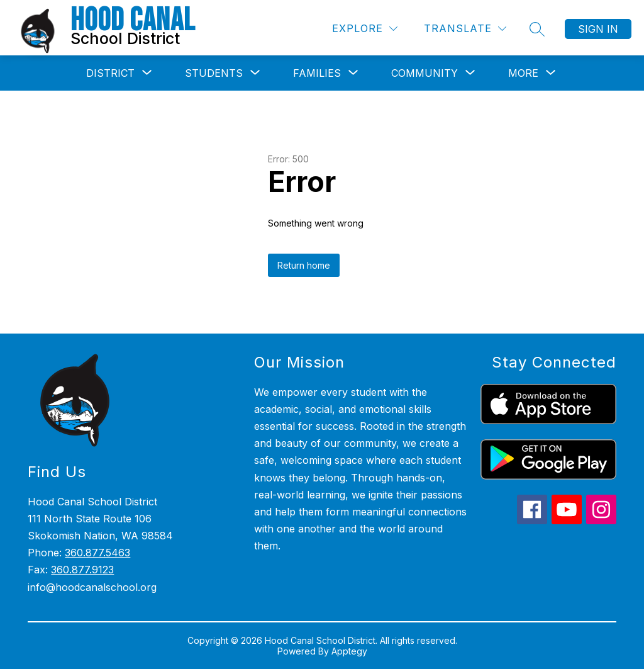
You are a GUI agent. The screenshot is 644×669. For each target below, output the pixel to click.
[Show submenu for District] (110, 73)
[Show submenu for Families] (317, 73)
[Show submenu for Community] (425, 73)
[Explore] (365, 29)
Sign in (598, 29)
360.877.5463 (97, 553)
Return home (304, 265)
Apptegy (349, 651)
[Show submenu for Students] (214, 73)
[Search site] (537, 29)
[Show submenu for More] (523, 73)
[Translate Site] (465, 29)
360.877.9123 (82, 570)
